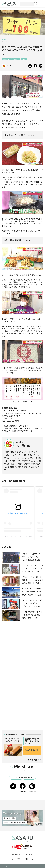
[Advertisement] (22, 654)
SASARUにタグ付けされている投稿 (18, 536)
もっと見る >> (34, 760)
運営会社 (29, 854)
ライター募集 (16, 859)
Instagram (32, 788)
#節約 (24, 59)
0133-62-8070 (13, 421)
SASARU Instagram (13, 481)
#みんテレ (6, 59)
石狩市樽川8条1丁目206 (16, 411)
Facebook (22, 788)
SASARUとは (16, 854)
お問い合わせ (29, 859)
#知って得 (16, 59)
